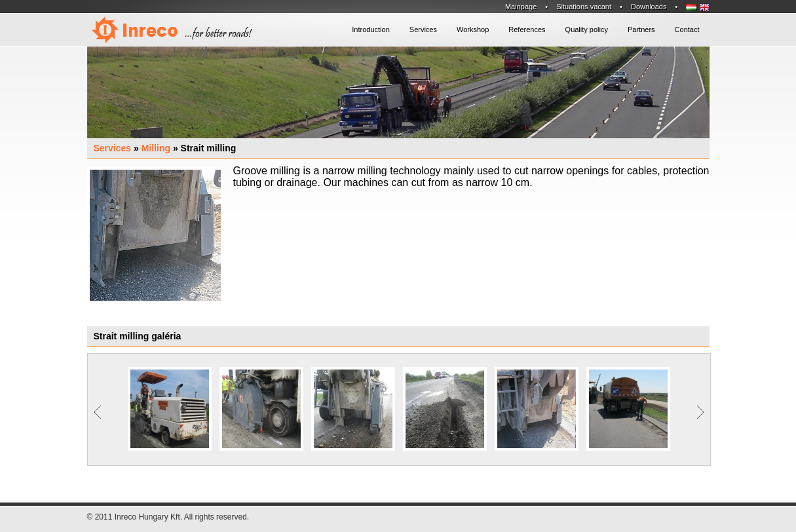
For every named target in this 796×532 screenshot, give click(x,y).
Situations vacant (584, 7)
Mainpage (521, 7)
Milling (156, 148)
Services (113, 148)
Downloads (649, 7)
